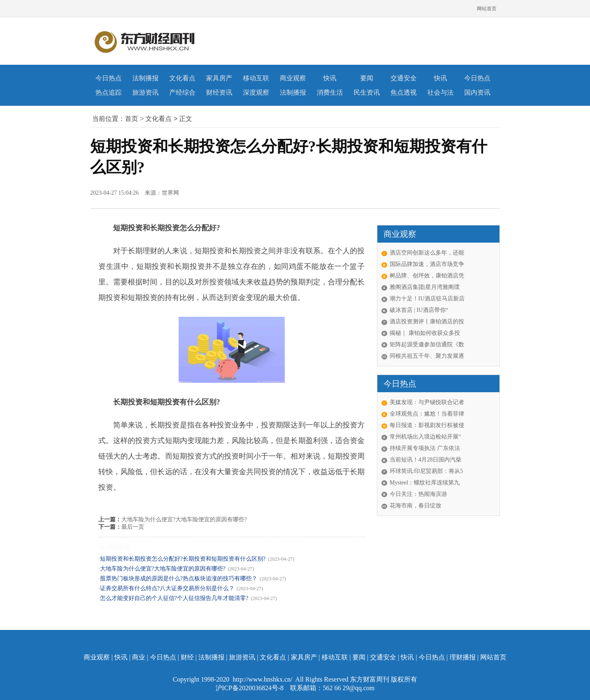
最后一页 (133, 527)
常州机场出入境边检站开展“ (425, 437)
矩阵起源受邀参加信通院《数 (427, 344)
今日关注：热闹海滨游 (418, 494)
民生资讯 (367, 92)
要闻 (367, 78)
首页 (132, 119)
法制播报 (145, 78)
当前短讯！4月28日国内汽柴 (425, 460)
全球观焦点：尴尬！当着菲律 (427, 414)
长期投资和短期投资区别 (188, 502)
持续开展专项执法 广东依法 (425, 448)
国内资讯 (477, 92)
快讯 (330, 78)
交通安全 (404, 78)
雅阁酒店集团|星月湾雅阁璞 (425, 287)
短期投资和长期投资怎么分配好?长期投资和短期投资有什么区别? (183, 559)
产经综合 (182, 92)
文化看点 (182, 78)
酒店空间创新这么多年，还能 (427, 253)
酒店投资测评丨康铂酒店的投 (427, 322)
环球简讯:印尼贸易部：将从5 (426, 471)
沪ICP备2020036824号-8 (250, 688)
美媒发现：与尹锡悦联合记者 (427, 402)
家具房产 (219, 78)
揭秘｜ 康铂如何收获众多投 (425, 333)
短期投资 (150, 502)
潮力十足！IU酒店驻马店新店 (427, 299)
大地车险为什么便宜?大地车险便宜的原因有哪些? (184, 519)
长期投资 (129, 502)
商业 (138, 657)
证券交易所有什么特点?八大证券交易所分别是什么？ (167, 588)
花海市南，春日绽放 (415, 506)
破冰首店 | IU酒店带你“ (419, 310)
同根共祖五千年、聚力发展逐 (427, 356)
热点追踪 (109, 92)
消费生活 (330, 92)
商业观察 (293, 78)
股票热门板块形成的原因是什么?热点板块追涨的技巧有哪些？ (179, 578)
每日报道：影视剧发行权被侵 (427, 425)
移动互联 (256, 78)
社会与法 (440, 92)
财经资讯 (219, 92)
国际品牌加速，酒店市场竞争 (427, 264)
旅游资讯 (145, 92)
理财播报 (463, 657)
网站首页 (487, 9)
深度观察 (256, 92)
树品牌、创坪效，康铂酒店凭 (427, 276)
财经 (187, 657)
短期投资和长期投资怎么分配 (248, 502)
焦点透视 (404, 92)
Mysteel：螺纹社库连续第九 (425, 483)
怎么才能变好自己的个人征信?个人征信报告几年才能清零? (174, 598)
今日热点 (109, 78)
